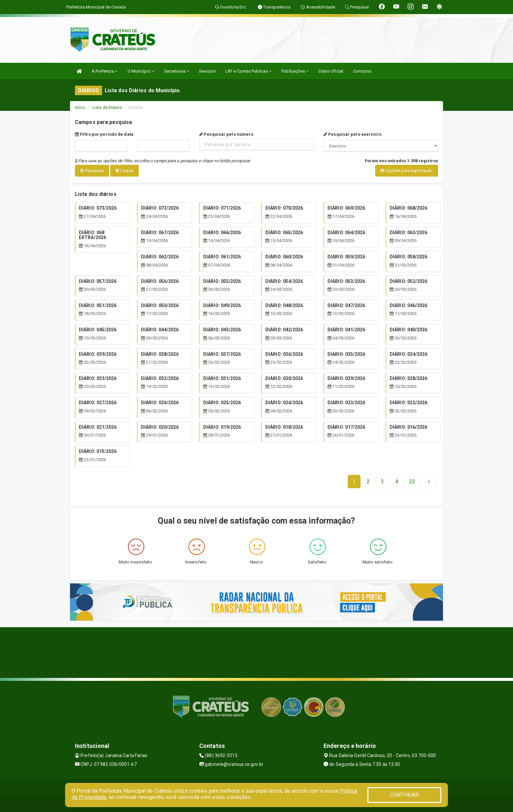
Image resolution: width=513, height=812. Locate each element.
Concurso (362, 71)
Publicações (295, 71)
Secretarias (177, 71)
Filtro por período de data (104, 134)
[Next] (412, 480)
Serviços (207, 71)
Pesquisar (92, 171)
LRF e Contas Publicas (248, 71)
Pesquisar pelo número (226, 134)
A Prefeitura (105, 71)
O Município (141, 71)
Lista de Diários (107, 107)
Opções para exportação (407, 171)
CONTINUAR (404, 795)
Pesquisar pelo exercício (353, 134)
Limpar (124, 171)
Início (80, 107)
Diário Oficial (331, 71)
